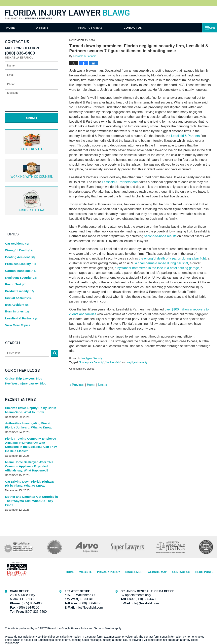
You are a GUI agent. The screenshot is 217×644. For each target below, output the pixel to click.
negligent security (137, 362)
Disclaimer (138, 549)
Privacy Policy (115, 549)
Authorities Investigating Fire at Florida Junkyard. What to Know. (31, 407)
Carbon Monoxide (20, 261)
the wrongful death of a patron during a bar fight (172, 258)
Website (59, 28)
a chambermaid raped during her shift (162, 263)
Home (19, 28)
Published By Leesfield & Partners (200, 14)
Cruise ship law (32, 196)
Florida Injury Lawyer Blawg (67, 15)
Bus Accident (17, 289)
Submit (32, 118)
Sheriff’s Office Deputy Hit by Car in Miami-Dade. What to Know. (29, 392)
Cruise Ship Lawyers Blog (23, 359)
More (208, 28)
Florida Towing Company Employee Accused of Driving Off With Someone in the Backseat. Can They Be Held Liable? (31, 425)
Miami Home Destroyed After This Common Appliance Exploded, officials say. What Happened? (31, 446)
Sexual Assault (18, 283)
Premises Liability (20, 255)
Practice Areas (108, 28)
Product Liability (19, 278)
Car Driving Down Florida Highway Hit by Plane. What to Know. (30, 463)
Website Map (161, 549)
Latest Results (32, 139)
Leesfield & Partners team (120, 182)
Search (55, 334)
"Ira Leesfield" (113, 362)
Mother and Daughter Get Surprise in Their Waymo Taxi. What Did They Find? (30, 480)
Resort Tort (15, 272)
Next (103, 385)
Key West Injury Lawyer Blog (24, 365)
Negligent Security (92, 358)
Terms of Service (105, 607)
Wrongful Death (18, 244)
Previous (77, 385)
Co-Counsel (32, 167)
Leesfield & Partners (185, 136)
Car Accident (16, 238)
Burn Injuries (17, 295)
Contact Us (158, 28)
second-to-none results (160, 236)
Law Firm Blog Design (193, 630)
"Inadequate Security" (92, 362)
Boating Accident (19, 249)
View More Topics (17, 306)
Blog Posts (205, 549)
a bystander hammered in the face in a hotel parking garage (157, 268)
